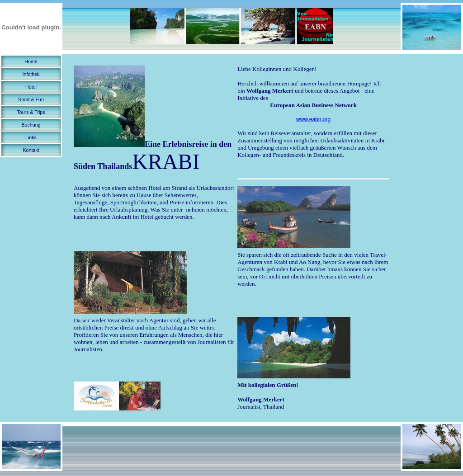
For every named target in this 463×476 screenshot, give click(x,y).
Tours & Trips (31, 112)
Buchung (31, 125)
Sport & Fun (31, 99)
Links (31, 137)
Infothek (31, 74)
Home (31, 61)
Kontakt (31, 150)
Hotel (31, 87)
